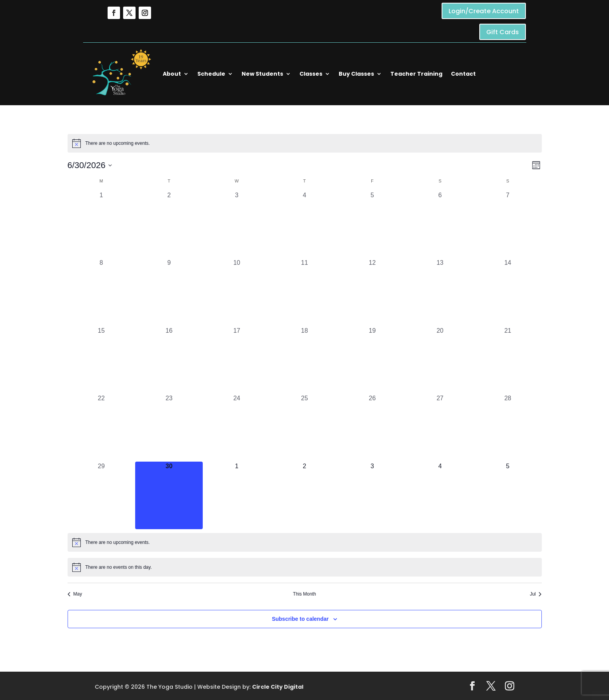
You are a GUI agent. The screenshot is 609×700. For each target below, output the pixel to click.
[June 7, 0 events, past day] (508, 224)
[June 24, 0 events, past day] (237, 427)
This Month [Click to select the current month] (304, 594)
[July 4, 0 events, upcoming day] (440, 495)
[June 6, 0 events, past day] (440, 224)
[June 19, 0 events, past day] (372, 360)
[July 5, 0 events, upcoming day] (508, 495)
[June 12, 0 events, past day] (372, 292)
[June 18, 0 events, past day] (304, 360)
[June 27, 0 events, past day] (440, 427)
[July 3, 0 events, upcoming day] (372, 495)
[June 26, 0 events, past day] (372, 427)
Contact (463, 74)
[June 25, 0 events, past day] (304, 427)
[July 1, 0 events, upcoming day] (237, 495)
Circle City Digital (278, 687)
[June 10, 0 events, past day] (237, 292)
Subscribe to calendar (300, 619)
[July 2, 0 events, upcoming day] (304, 495)
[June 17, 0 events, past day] (237, 360)
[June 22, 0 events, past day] (101, 427)
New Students (262, 74)
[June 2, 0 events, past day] (169, 224)
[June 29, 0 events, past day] (101, 495)
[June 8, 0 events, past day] (101, 292)
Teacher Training (416, 74)
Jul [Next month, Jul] (536, 594)
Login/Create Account (484, 11)
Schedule (211, 74)
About (172, 74)
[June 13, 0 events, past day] (440, 292)
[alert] (305, 143)
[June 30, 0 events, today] (169, 495)
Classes (311, 74)
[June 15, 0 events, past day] (101, 360)
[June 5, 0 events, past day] (372, 224)
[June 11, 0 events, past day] (304, 292)
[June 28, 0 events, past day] (508, 427)
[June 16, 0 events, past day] (169, 360)
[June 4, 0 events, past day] (304, 224)
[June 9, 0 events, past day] (169, 292)
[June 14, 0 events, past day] (508, 292)
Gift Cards (503, 32)
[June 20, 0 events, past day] (440, 360)
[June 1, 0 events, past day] (101, 224)
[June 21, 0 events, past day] (508, 360)
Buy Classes (356, 74)
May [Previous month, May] (75, 594)
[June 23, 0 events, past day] (169, 427)
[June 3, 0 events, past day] (237, 224)
